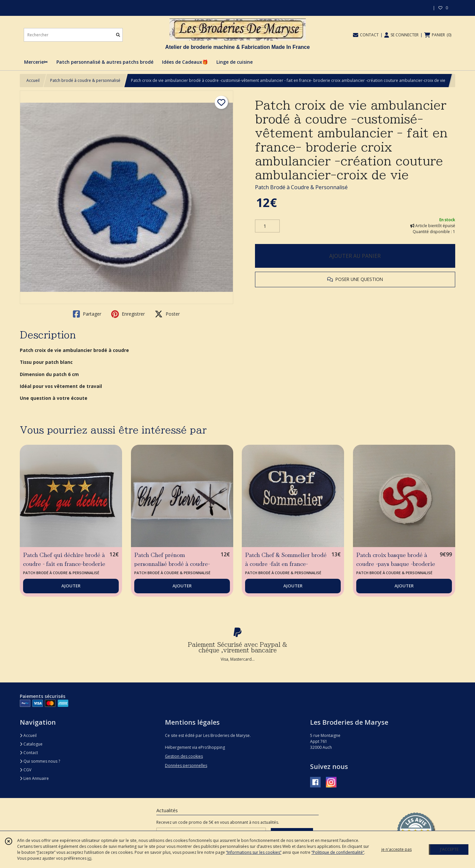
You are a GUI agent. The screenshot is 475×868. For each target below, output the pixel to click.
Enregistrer (128, 314)
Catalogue (31, 744)
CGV (26, 770)
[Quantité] (267, 226)
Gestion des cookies (184, 756)
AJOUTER (71, 586)
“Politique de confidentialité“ (338, 852)
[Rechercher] (118, 35)
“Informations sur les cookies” (254, 852)
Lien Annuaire (34, 778)
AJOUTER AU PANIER (355, 256)
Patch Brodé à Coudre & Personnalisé (301, 187)
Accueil (33, 80)
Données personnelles (186, 765)
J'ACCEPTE (449, 849)
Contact (29, 753)
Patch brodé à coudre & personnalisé (85, 80)
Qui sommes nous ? (40, 761)
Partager (87, 314)
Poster (167, 314)
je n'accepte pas (396, 849)
